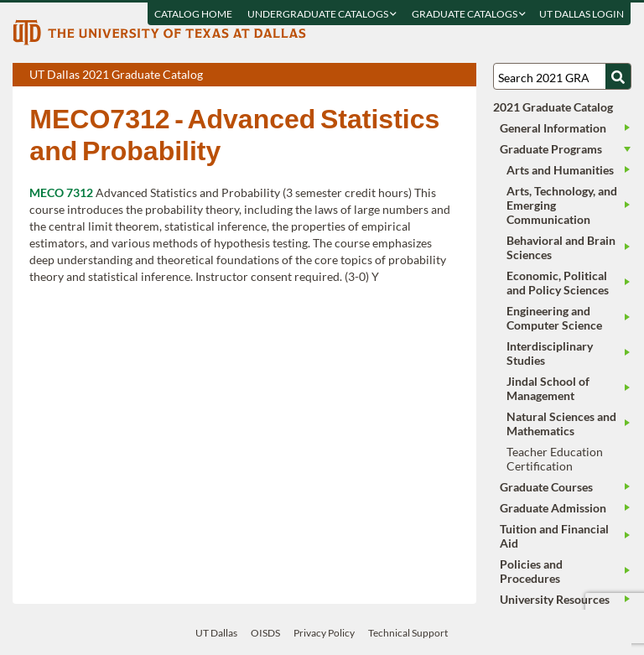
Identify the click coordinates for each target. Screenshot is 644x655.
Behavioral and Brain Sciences (561, 247)
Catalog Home (194, 14)
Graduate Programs (551, 149)
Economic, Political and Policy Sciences (558, 283)
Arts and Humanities (560, 170)
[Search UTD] (618, 76)
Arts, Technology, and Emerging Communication (562, 205)
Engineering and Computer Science (554, 318)
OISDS (265, 633)
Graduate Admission (553, 508)
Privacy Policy (324, 633)
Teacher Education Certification (555, 459)
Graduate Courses (546, 487)
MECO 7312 (61, 192)
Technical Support (408, 633)
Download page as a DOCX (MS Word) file (422, 75)
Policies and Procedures (531, 571)
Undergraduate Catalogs (323, 14)
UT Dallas (216, 633)
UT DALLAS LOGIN (582, 14)
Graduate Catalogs (470, 14)
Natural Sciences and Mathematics (561, 424)
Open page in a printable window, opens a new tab (441, 75)
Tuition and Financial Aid (554, 536)
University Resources (555, 599)
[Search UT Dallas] (562, 76)
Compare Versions (461, 75)
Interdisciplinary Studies (550, 353)
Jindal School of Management (548, 388)
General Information (553, 128)
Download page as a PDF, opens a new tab (403, 75)
